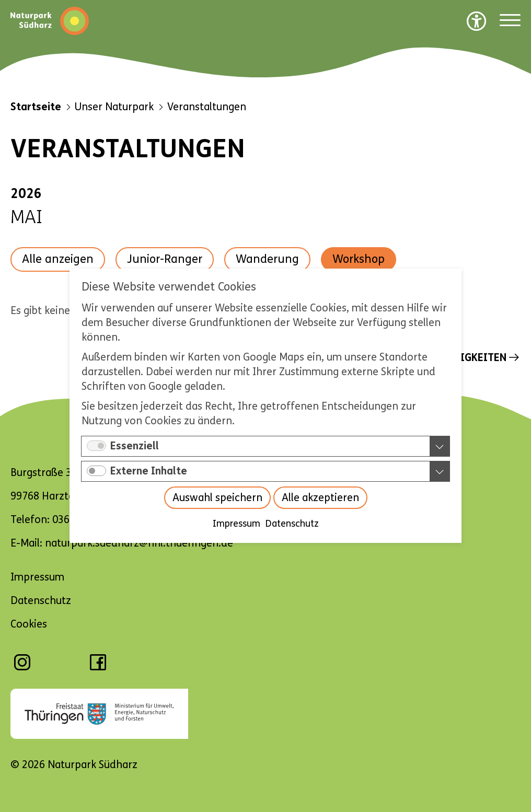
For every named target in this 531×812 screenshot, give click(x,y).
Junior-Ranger (165, 259)
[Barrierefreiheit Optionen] (477, 21)
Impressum (236, 524)
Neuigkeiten (474, 358)
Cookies (29, 624)
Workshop (359, 259)
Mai (26, 217)
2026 (26, 194)
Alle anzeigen (58, 259)
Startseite (36, 107)
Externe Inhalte (149, 472)
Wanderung (267, 259)
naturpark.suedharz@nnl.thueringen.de (139, 543)
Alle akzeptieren (320, 498)
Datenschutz (292, 524)
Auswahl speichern (217, 498)
